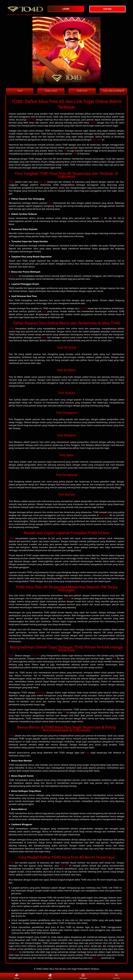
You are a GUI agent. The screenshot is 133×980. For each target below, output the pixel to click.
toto (75, 154)
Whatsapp (83, 977)
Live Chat (116, 977)
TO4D (93, 123)
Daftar (50, 977)
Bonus (17, 977)
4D (65, 151)
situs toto (97, 140)
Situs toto (13, 276)
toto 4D (31, 120)
